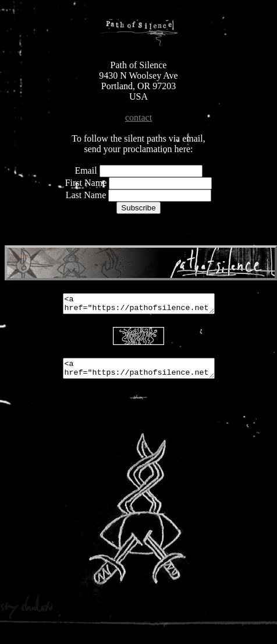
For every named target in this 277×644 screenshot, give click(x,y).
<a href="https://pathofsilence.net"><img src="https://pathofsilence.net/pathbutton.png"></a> (139, 374)
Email (86, 170)
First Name (87, 183)
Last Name (87, 195)
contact (138, 117)
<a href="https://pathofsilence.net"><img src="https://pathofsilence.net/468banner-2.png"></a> (139, 305)
